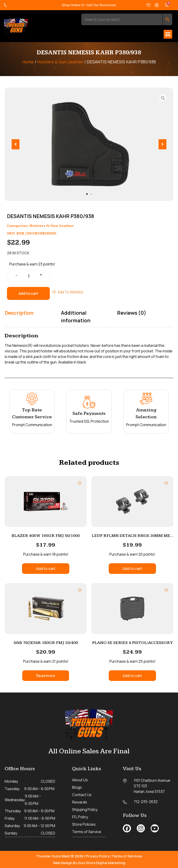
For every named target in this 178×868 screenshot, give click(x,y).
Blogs (77, 787)
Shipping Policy (85, 810)
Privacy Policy (98, 856)
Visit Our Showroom (101, 5)
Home (28, 62)
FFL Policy (80, 817)
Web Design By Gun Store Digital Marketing (89, 863)
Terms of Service (87, 832)
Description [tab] (19, 313)
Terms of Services (127, 856)
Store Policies (84, 824)
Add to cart (28, 293)
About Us (80, 780)
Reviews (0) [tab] (132, 313)
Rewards (80, 802)
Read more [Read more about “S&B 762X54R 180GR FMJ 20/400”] (46, 676)
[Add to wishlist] (80, 483)
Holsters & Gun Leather (60, 62)
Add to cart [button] (46, 569)
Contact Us (82, 795)
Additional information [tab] (76, 317)
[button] (168, 34)
